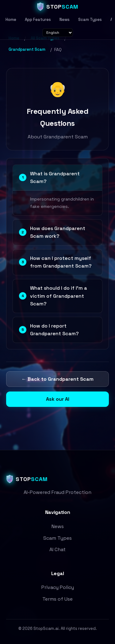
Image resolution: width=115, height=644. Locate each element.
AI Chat (57, 549)
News (65, 20)
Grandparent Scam (27, 49)
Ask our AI (58, 399)
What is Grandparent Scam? (49, 178)
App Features (38, 20)
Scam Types (90, 20)
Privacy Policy (58, 587)
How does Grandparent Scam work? (52, 232)
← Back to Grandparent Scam (57, 379)
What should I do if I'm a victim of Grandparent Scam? (53, 296)
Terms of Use (57, 599)
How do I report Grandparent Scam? (49, 330)
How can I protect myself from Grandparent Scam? (55, 262)
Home (11, 20)
